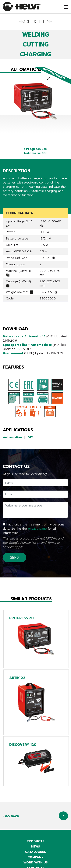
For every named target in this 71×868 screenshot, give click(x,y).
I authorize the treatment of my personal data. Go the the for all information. (34, 529)
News (35, 847)
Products (35, 841)
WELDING (36, 35)
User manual (13, 353)
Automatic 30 (36, 153)
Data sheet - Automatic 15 (24, 336)
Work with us (36, 862)
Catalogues (35, 852)
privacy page (37, 529)
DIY (30, 437)
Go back (11, 816)
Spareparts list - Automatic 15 (27, 345)
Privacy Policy (30, 543)
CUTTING (36, 45)
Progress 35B (36, 149)
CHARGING (36, 54)
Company (36, 857)
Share (7, 202)
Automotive (12, 437)
